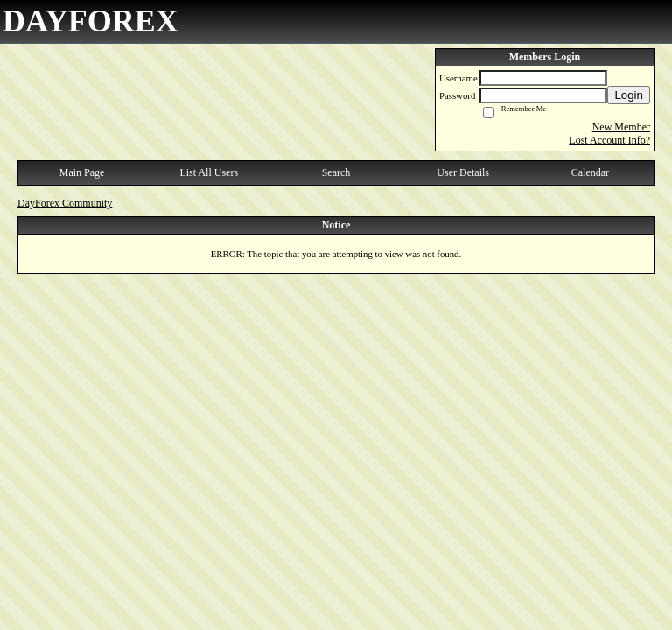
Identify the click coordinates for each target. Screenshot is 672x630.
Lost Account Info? (609, 140)
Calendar (590, 172)
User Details (463, 172)
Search (336, 172)
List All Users (209, 172)
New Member (621, 127)
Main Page (82, 172)
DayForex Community (65, 203)
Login (629, 95)
